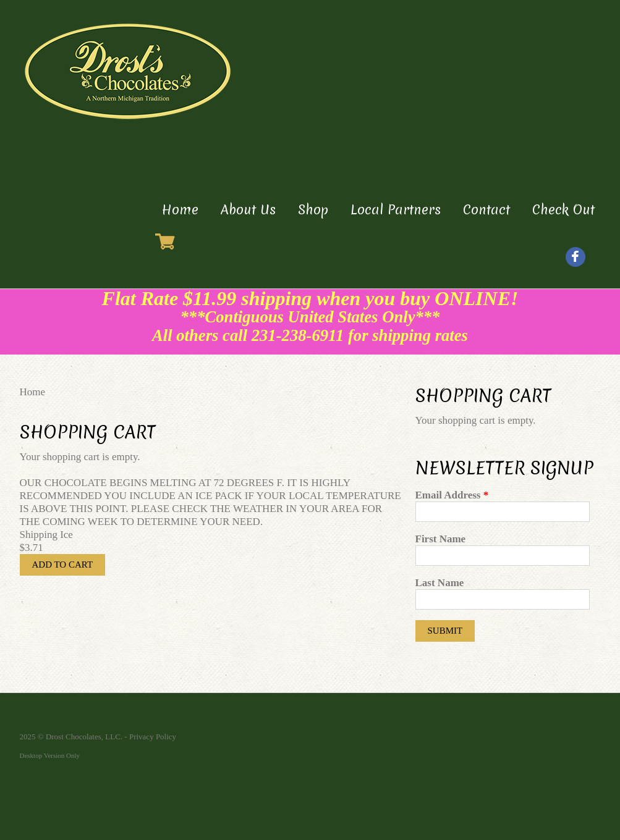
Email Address (452, 495)
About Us (248, 210)
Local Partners (396, 210)
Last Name (440, 583)
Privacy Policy (153, 737)
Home (180, 210)
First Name (441, 539)
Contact (486, 210)
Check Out (563, 210)
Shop (313, 210)
